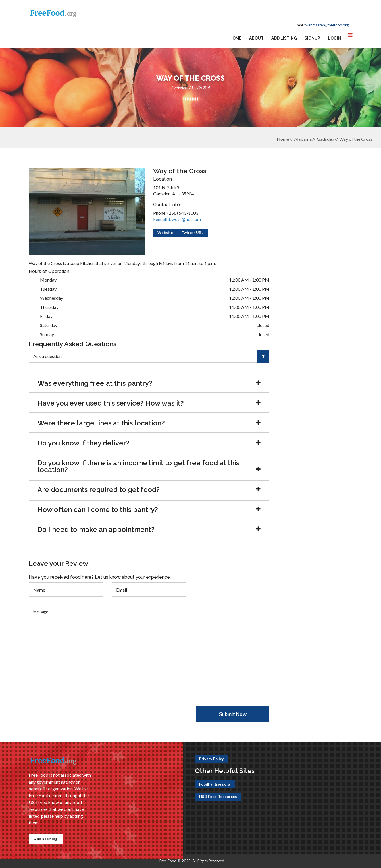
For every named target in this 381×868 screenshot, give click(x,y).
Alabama (303, 139)
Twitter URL (192, 233)
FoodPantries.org (215, 784)
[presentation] (72, 695)
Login (334, 38)
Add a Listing (46, 839)
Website (165, 233)
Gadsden (325, 139)
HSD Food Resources (218, 797)
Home (236, 38)
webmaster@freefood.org (327, 25)
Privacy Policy (212, 759)
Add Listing (284, 38)
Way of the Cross (356, 139)
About (256, 38)
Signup (312, 38)
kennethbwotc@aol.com (177, 219)
